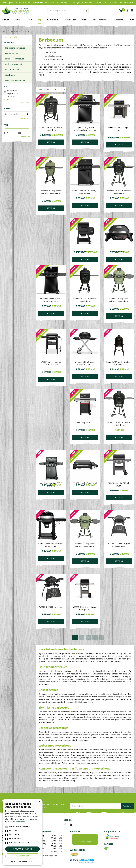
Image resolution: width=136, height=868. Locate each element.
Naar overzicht (10, 37)
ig (132, 11)
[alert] (23, 832)
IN (71, 785)
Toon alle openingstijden (47, 815)
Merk (6, 87)
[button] (23, 861)
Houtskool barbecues (15, 59)
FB (65, 785)
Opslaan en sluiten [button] (23, 849)
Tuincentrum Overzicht (70, 863)
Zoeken (7, 109)
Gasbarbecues (12, 53)
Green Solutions (54, 863)
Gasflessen (10, 75)
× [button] (40, 802)
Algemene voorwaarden (101, 863)
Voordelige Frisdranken (45, 849)
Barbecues (9, 43)
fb (128, 11)
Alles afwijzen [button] (23, 856)
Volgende (102, 598)
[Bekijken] (122, 11)
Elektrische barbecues (15, 48)
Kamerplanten (42, 840)
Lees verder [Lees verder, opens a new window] (21, 822)
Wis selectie (26, 102)
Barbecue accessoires (15, 64)
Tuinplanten (41, 843)
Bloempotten (41, 846)
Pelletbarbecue (12, 70)
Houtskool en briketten (15, 81)
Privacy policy (85, 863)
